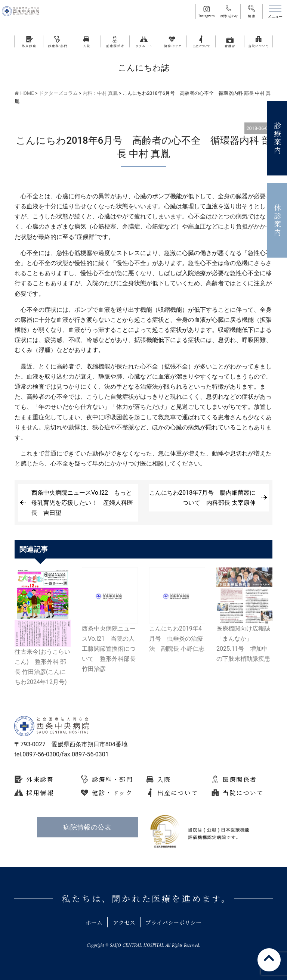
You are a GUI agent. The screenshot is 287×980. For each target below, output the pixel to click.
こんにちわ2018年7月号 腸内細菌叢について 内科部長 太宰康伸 (202, 498)
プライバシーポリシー (177, 922)
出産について (178, 793)
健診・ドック (112, 793)
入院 (164, 779)
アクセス (123, 922)
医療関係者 (240, 779)
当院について (243, 793)
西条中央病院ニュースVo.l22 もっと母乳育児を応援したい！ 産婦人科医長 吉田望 (82, 503)
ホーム (89, 922)
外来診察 (40, 779)
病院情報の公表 (87, 827)
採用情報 (40, 793)
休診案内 (277, 220)
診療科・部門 (112, 779)
